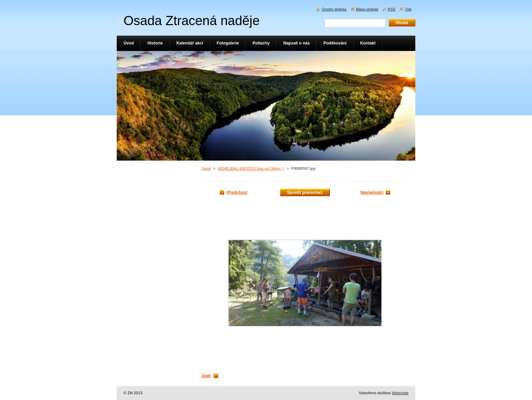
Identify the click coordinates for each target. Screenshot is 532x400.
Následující (372, 192)
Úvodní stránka (334, 9)
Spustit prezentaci (305, 193)
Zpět (206, 376)
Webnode (400, 393)
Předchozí (237, 192)
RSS (392, 9)
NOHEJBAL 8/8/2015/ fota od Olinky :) (251, 168)
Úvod (206, 168)
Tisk (408, 9)
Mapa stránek (367, 9)
